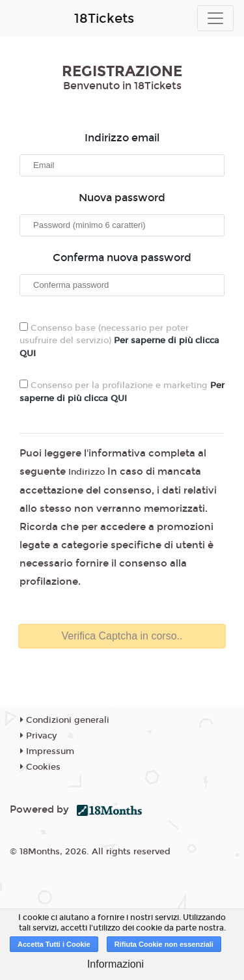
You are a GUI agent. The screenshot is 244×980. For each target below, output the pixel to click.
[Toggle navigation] (215, 18)
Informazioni (115, 964)
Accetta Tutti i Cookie (54, 944)
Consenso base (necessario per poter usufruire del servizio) (119, 341)
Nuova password (122, 198)
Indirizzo (87, 472)
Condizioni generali (65, 720)
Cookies (40, 767)
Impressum (47, 751)
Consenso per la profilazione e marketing (122, 392)
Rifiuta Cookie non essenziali (164, 944)
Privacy (38, 736)
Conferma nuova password (122, 258)
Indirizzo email (122, 138)
